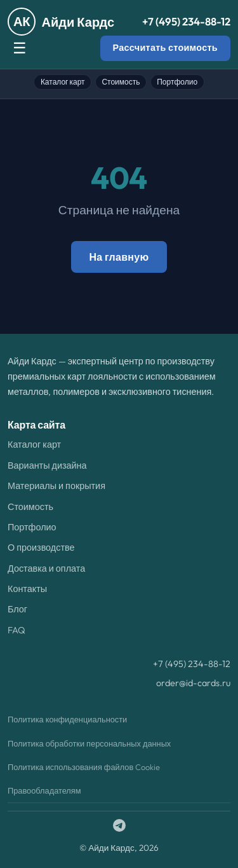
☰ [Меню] (20, 48)
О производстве (41, 548)
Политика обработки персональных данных (89, 743)
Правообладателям (44, 790)
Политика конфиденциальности (67, 719)
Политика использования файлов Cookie (84, 767)
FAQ (17, 630)
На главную (119, 257)
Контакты (27, 589)
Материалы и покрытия (56, 486)
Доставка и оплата (46, 568)
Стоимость (121, 82)
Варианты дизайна (47, 465)
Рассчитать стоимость (165, 48)
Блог (17, 609)
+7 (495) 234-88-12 (186, 21)
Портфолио (177, 82)
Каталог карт (63, 82)
